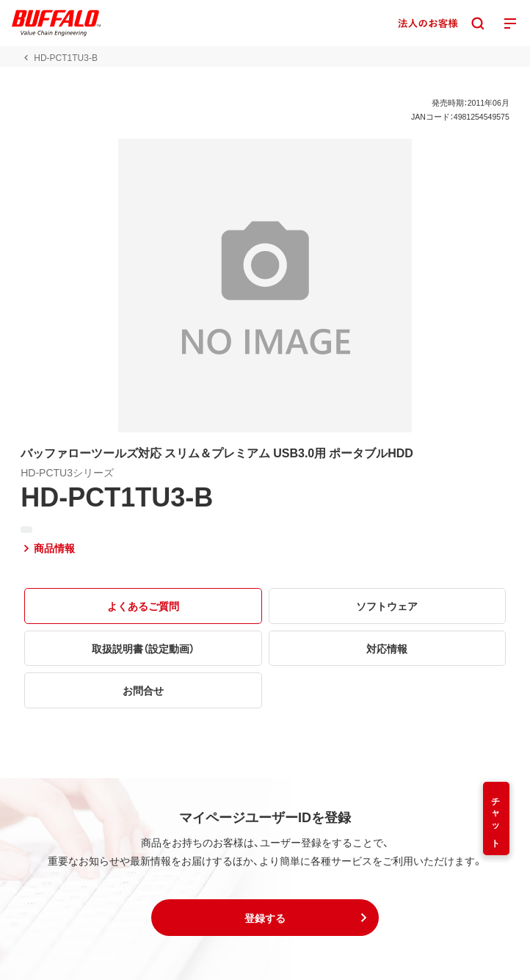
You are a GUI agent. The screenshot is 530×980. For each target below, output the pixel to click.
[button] (265, 918)
